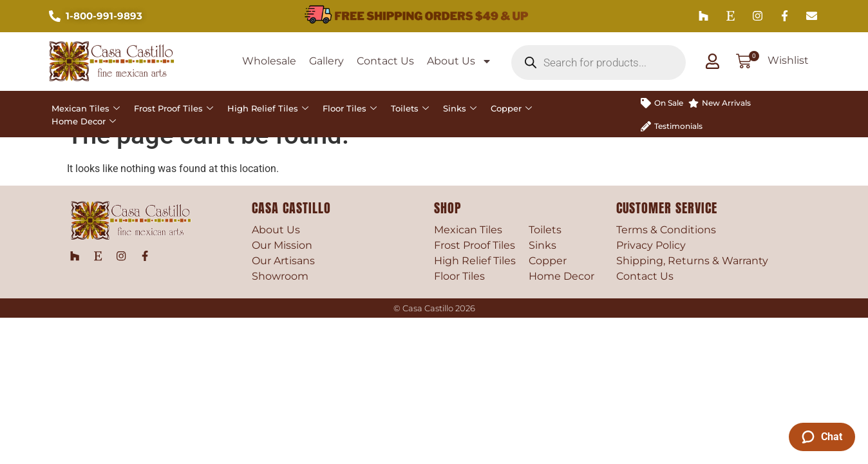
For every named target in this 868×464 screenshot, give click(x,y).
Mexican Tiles (86, 108)
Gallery (326, 61)
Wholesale (269, 61)
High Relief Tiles (268, 108)
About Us (459, 61)
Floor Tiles (350, 108)
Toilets (410, 108)
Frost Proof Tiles (174, 108)
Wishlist (789, 60)
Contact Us (385, 61)
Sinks (460, 108)
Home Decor (84, 121)
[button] (744, 63)
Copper (511, 108)
